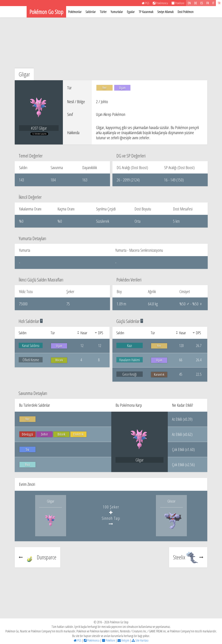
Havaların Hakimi (130, 360)
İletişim (123, 640)
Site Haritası (140, 640)
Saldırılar (91, 12)
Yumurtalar (117, 12)
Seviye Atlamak (165, 12)
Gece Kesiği (129, 374)
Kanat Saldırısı (31, 345)
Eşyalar (131, 12)
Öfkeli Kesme (31, 360)
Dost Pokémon (186, 12)
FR (208, 3)
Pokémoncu (92, 640)
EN (189, 3)
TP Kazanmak (146, 12)
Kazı (130, 345)
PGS (78, 640)
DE (196, 3)
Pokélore (109, 640)
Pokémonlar (75, 12)
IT (213, 3)
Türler (103, 12)
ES (202, 3)
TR (219, 3)
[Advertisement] (111, 43)
